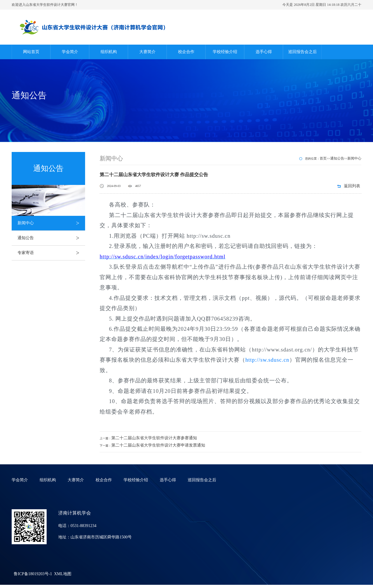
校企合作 (186, 52)
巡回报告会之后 (302, 52)
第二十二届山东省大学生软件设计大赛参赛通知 (154, 438)
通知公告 (51, 238)
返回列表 (352, 186)
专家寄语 (51, 253)
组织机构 (109, 52)
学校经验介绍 (225, 52)
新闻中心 (51, 223)
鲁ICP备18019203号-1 (33, 574)
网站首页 (31, 52)
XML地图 (63, 574)
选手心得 (264, 52)
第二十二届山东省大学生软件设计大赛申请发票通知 (158, 445)
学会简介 (70, 52)
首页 (323, 158)
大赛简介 (147, 52)
